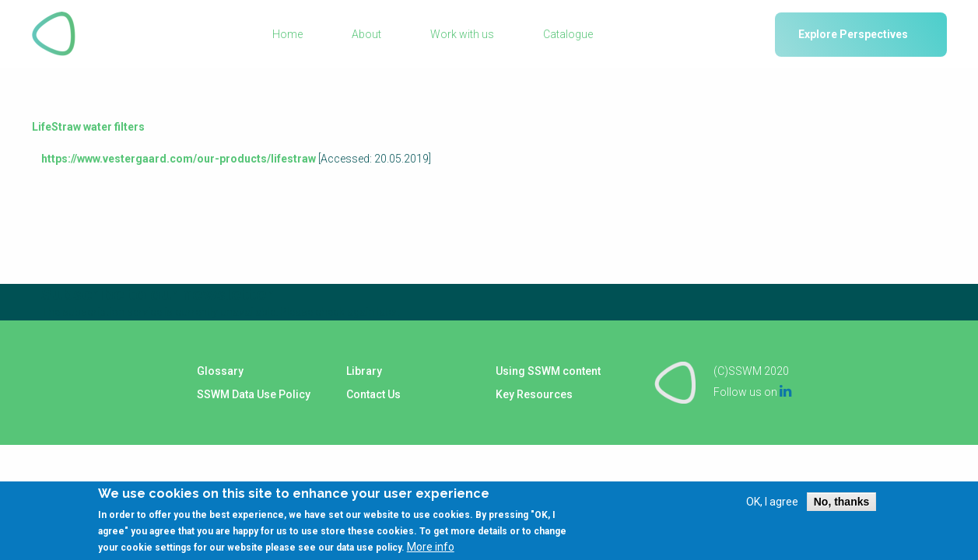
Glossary (220, 371)
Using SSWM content (548, 371)
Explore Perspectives (853, 34)
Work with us (462, 34)
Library (364, 371)
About (366, 34)
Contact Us (373, 394)
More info (431, 554)
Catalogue (568, 34)
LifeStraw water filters (88, 127)
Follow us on (752, 392)
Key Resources (534, 394)
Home (287, 34)
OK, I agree (772, 509)
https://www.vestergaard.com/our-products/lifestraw (179, 159)
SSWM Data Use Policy (254, 394)
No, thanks (842, 509)
